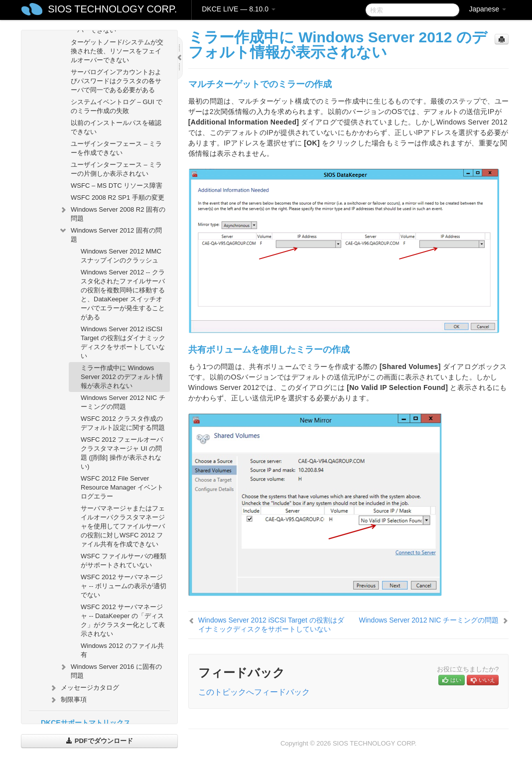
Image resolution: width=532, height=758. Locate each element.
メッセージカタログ (84, 688)
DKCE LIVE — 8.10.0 (239, 9)
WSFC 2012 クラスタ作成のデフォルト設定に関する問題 (123, 423)
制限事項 (68, 700)
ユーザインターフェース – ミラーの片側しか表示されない (116, 169)
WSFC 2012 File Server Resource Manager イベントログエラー (122, 487)
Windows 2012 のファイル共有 (122, 650)
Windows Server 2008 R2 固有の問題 (112, 213)
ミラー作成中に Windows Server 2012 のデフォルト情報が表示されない (122, 377)
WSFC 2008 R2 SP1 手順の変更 (118, 197)
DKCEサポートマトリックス (86, 723)
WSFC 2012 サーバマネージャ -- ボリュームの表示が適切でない (124, 586)
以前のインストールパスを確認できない (116, 127)
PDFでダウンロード (99, 741)
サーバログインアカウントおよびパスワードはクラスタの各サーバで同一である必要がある (116, 81)
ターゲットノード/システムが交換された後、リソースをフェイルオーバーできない (117, 51)
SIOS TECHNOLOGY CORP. (112, 9)
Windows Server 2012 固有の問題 (110, 234)
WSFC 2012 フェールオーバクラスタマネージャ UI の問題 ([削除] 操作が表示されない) (122, 453)
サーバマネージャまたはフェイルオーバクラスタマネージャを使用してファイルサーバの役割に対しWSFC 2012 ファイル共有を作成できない (123, 526)
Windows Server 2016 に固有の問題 (110, 670)
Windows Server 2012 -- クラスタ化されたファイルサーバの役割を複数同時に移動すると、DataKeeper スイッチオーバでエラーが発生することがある (123, 295)
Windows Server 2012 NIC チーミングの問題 (123, 402)
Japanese (487, 9)
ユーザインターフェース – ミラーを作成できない (116, 148)
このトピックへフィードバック (254, 692)
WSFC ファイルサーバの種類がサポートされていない (124, 561)
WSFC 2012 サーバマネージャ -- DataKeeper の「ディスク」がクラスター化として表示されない (123, 620)
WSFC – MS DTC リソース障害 (117, 186)
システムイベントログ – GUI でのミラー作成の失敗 (117, 106)
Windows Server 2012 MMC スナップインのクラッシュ (121, 256)
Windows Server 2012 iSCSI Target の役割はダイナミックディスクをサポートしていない (123, 342)
